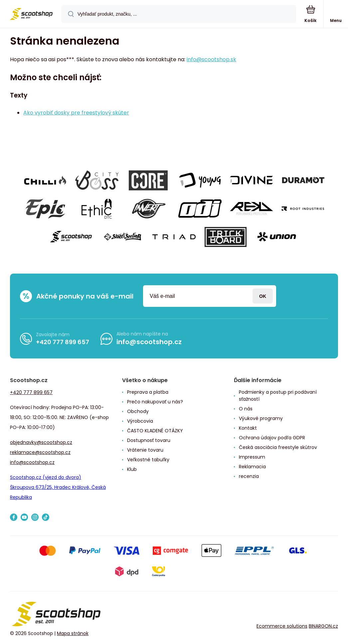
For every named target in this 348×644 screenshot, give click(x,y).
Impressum (252, 457)
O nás (246, 409)
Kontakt (248, 428)
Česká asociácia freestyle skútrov (278, 447)
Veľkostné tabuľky (148, 460)
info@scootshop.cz (149, 342)
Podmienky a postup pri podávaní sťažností (278, 396)
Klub (132, 469)
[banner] (31, 14)
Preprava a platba (148, 392)
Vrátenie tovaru (145, 450)
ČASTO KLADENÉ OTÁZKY (155, 431)
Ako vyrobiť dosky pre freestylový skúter (76, 113)
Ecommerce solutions (282, 626)
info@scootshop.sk (211, 59)
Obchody (138, 411)
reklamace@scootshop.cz (40, 452)
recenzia (249, 476)
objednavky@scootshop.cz (41, 442)
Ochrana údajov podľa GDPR (272, 438)
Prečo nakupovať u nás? (155, 402)
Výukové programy (261, 418)
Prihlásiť (263, 296)
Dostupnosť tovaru (149, 440)
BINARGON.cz (323, 626)
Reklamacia (252, 467)
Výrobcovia (140, 421)
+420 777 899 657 (63, 342)
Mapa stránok (73, 634)
